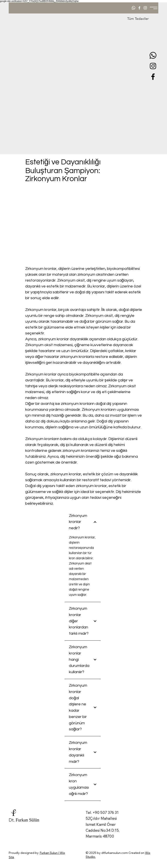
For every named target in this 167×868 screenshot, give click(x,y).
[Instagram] (153, 66)
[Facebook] (153, 77)
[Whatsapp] (153, 55)
